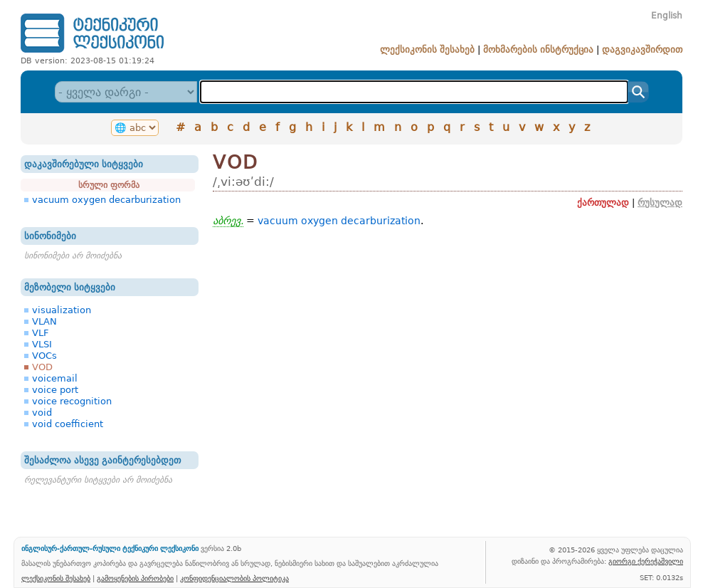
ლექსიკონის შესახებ (427, 49)
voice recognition (72, 401)
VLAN (44, 321)
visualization (62, 310)
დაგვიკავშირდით (642, 49)
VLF (40, 333)
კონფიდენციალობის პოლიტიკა (234, 578)
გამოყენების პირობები (135, 578)
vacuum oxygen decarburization (106, 200)
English (667, 16)
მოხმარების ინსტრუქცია (538, 49)
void (42, 413)
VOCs (44, 356)
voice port (55, 390)
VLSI (42, 344)
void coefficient (68, 424)
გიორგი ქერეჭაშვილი (646, 561)
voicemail (55, 378)
